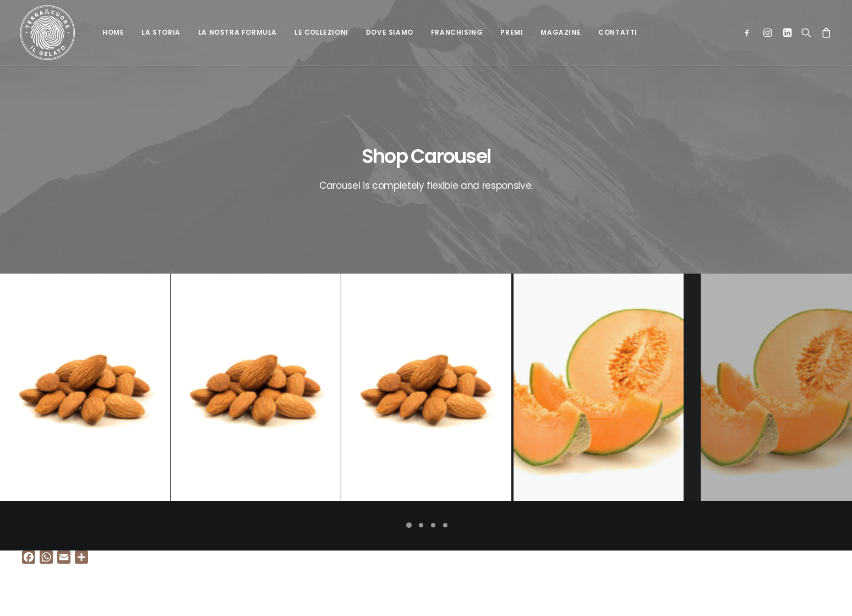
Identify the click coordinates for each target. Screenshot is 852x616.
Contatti (618, 32)
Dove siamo (390, 32)
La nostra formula (237, 32)
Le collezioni (321, 32)
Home (113, 32)
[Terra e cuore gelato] (47, 32)
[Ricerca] (806, 32)
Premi (512, 32)
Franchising (457, 32)
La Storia (161, 32)
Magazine (561, 32)
